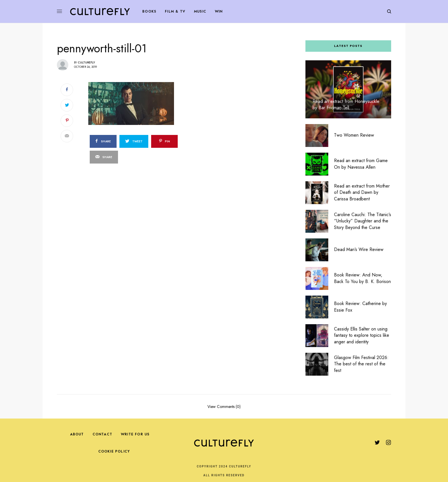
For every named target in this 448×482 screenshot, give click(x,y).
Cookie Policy (114, 451)
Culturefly (86, 62)
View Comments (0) (224, 406)
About (77, 434)
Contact (102, 434)
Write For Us (135, 434)
